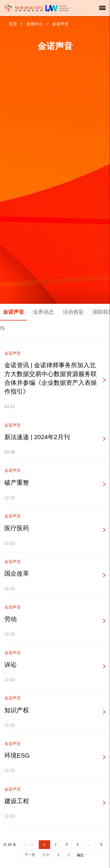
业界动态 (43, 312)
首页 (13, 24)
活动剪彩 (73, 312)
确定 (80, 855)
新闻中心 (35, 24)
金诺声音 (60, 24)
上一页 (29, 845)
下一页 (30, 855)
